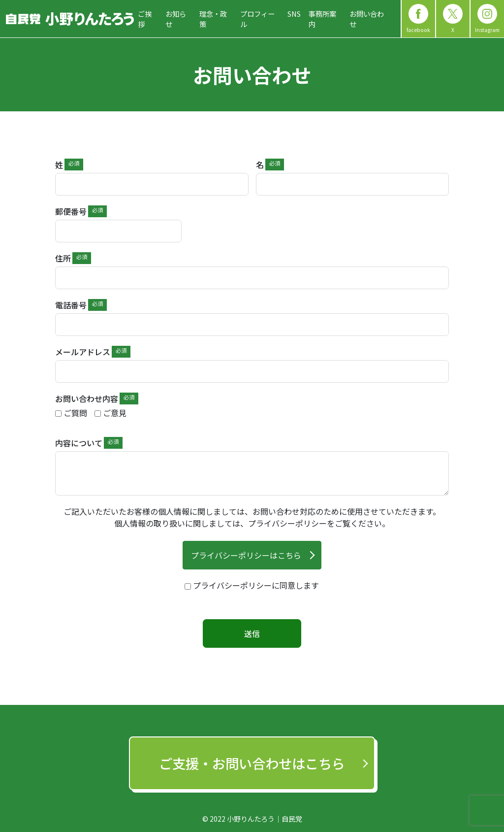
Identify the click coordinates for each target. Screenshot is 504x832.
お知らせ (176, 19)
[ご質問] (58, 414)
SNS (294, 14)
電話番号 (71, 305)
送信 (252, 633)
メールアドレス (83, 352)
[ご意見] (98, 414)
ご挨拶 (145, 19)
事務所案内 (322, 19)
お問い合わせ (367, 19)
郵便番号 (71, 211)
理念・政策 (213, 19)
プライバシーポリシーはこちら (246, 555)
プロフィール (257, 19)
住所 (63, 258)
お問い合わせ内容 (87, 399)
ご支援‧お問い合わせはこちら (252, 763)
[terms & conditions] (252, 585)
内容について (79, 443)
